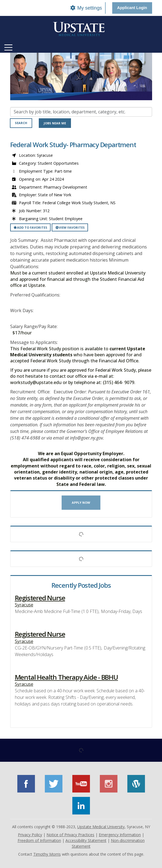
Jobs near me (55, 123)
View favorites (70, 227)
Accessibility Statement (86, 840)
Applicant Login (132, 8)
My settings (86, 8)
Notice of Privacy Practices (70, 835)
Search (21, 123)
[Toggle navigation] (8, 47)
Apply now (81, 502)
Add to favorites (31, 227)
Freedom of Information (39, 840)
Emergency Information (120, 835)
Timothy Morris (47, 854)
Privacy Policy (30, 835)
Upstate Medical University (101, 827)
